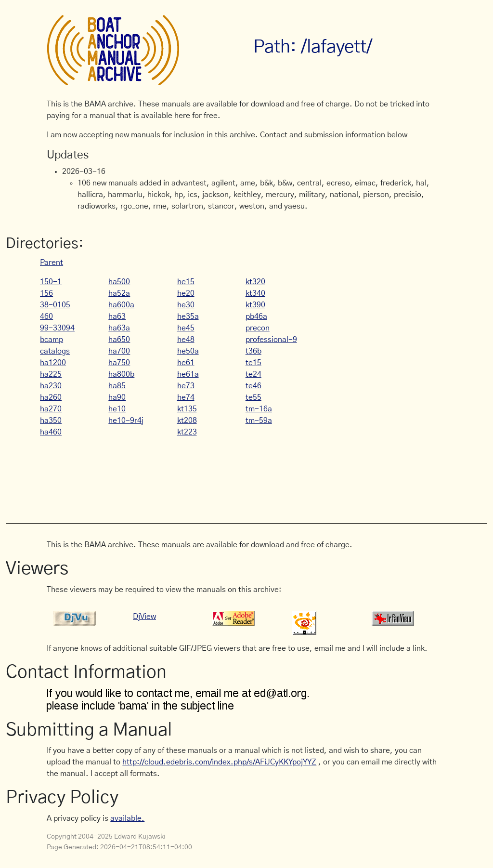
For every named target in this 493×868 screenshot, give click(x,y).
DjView (144, 617)
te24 (253, 374)
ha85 (117, 386)
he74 (186, 397)
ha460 (51, 432)
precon (258, 328)
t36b (253, 351)
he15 (186, 282)
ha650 (119, 340)
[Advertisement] (222, 475)
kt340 (255, 293)
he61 (186, 363)
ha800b (121, 374)
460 (46, 316)
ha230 (51, 386)
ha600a (121, 305)
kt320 (255, 282)
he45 (186, 328)
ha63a (119, 328)
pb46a (256, 316)
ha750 (119, 363)
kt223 (187, 432)
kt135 (187, 409)
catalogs (55, 351)
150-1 (51, 282)
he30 (186, 305)
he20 (186, 293)
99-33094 (57, 328)
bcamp (52, 340)
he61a (188, 374)
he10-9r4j (126, 421)
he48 (186, 340)
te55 (253, 397)
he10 (117, 409)
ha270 (51, 409)
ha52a (119, 293)
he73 (186, 386)
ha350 (51, 421)
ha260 (51, 397)
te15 (253, 363)
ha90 (117, 397)
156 (46, 293)
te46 (253, 386)
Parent (52, 263)
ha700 (119, 351)
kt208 (187, 421)
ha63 (117, 316)
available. (127, 818)
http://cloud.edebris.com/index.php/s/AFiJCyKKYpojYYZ (219, 762)
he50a (188, 351)
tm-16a (259, 409)
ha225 (51, 374)
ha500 (119, 282)
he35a (188, 316)
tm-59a (259, 421)
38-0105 (55, 305)
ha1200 (53, 363)
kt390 (255, 305)
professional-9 (271, 340)
